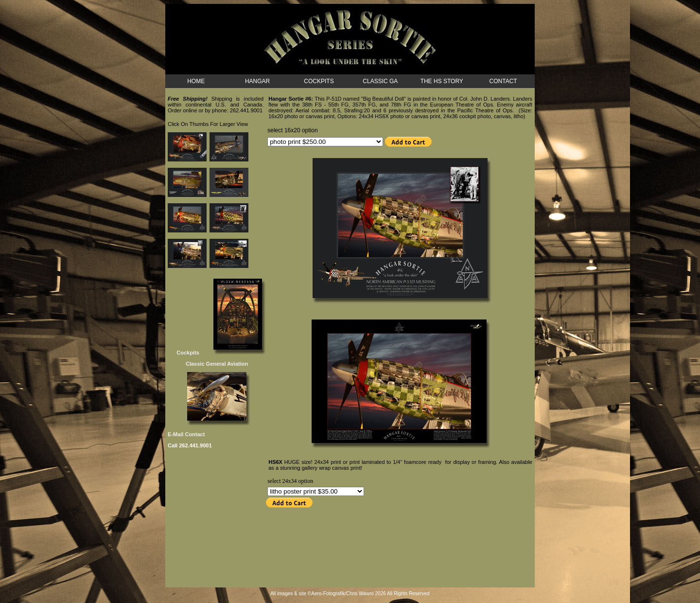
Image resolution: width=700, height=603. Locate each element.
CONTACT (503, 81)
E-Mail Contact (186, 434)
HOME (196, 81)
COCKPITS (319, 81)
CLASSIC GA (380, 81)
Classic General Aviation (217, 364)
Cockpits (184, 353)
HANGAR (257, 81)
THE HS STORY (442, 81)
